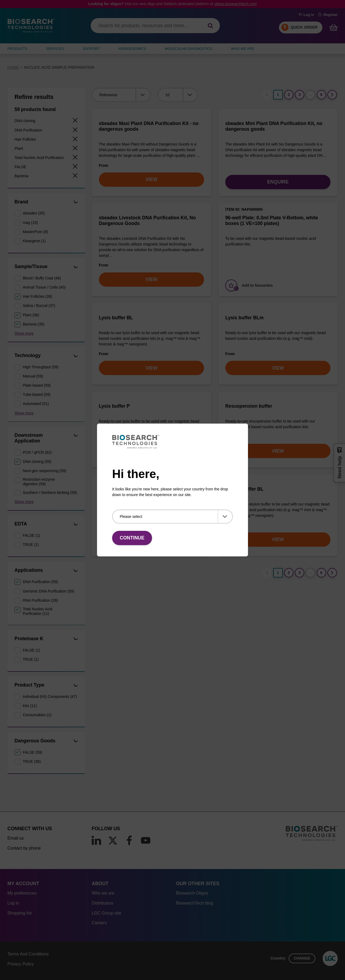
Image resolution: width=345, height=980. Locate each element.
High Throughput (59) (41, 367)
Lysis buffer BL (116, 318)
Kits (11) (30, 706)
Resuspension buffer (249, 406)
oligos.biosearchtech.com (236, 4)
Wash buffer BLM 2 (120, 489)
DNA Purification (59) (40, 582)
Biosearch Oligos (192, 893)
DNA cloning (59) (37, 462)
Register (328, 15)
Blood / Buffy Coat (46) (42, 278)
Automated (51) (36, 404)
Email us (16, 838)
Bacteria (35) (33, 324)
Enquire (278, 182)
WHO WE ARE (243, 49)
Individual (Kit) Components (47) (50, 697)
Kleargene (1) (34, 241)
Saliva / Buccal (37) (39, 306)
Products (18, 49)
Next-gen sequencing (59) (44, 471)
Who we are (103, 893)
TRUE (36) (32, 761)
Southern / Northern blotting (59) (50, 493)
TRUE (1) (31, 545)
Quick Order (304, 27)
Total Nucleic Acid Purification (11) (37, 611)
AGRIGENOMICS (132, 49)
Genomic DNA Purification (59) (48, 591)
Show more (24, 333)
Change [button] (302, 958)
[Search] (210, 26)
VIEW (151, 179)
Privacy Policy (21, 964)
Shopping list (20, 913)
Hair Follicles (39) (37, 296)
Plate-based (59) (37, 385)
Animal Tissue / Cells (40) (44, 287)
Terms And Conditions (28, 954)
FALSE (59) (32, 752)
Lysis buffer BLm (244, 318)
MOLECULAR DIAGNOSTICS (189, 49)
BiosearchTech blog (194, 903)
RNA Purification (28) (40, 600)
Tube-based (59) (37, 394)
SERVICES (55, 49)
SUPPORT (91, 49)
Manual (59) (33, 376)
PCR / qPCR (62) (37, 452)
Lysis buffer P (114, 406)
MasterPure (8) (35, 232)
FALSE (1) (31, 535)
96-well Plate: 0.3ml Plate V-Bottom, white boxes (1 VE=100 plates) (272, 221)
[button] (76, 202)
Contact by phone (24, 848)
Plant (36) (31, 315)
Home (13, 67)
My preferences (22, 893)
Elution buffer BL (244, 489)
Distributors (102, 903)
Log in (306, 15)
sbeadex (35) (34, 213)
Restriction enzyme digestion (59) (39, 482)
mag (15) (30, 223)
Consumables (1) (37, 715)
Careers (99, 923)
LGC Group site (106, 913)
